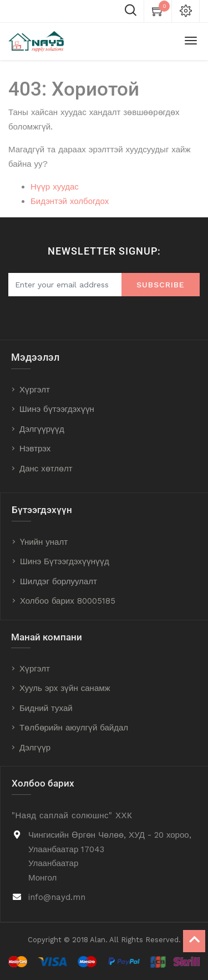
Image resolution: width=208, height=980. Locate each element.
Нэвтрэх (35, 449)
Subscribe (161, 285)
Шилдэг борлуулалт (59, 581)
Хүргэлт (35, 390)
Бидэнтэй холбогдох (70, 201)
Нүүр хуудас (55, 187)
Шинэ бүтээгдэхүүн (57, 409)
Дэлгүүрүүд (42, 429)
